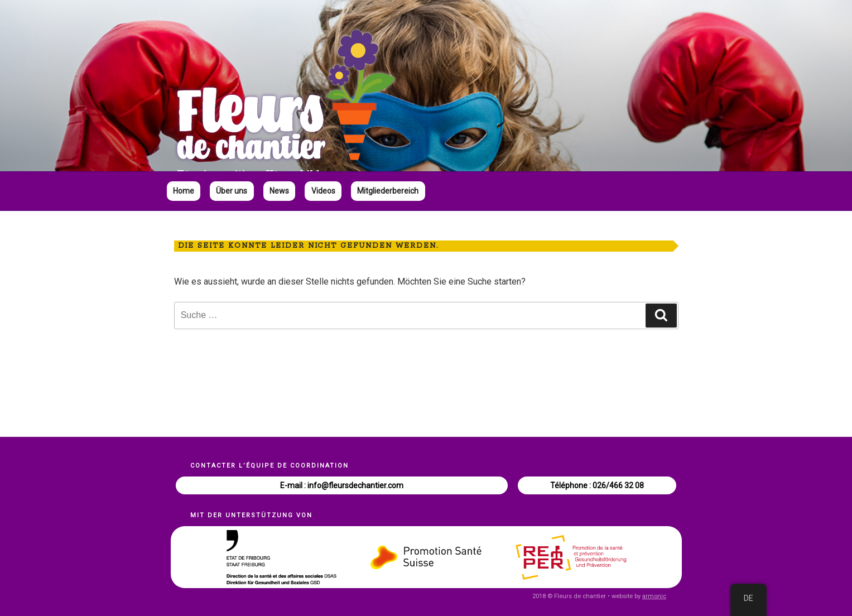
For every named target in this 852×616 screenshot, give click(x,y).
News (279, 191)
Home (184, 191)
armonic (654, 596)
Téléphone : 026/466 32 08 (597, 485)
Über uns (232, 191)
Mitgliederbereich (388, 191)
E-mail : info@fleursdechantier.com (342, 485)
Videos (323, 191)
